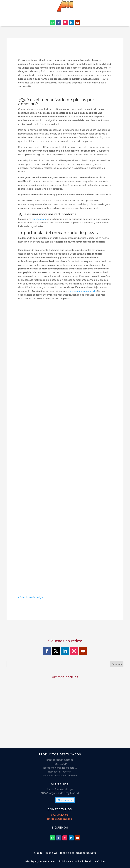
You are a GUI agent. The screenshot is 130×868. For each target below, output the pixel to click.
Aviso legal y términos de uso (41, 861)
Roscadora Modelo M (60, 772)
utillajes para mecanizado (82, 291)
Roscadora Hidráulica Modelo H (60, 776)
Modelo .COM (60, 764)
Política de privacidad (71, 861)
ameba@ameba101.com (60, 819)
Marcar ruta (65, 800)
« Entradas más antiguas (32, 597)
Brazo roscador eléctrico (60, 760)
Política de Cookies (95, 861)
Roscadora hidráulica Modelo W (60, 768)
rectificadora (39, 219)
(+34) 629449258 (60, 815)
